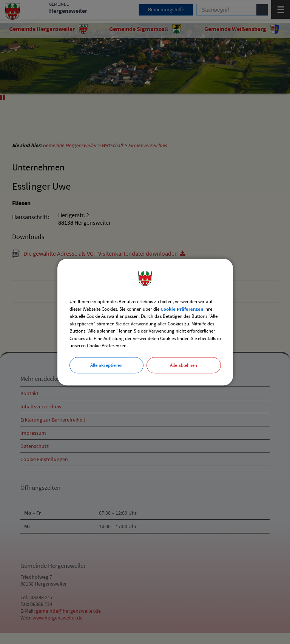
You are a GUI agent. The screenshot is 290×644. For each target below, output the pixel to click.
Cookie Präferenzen (182, 309)
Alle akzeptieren (106, 365)
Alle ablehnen (184, 365)
